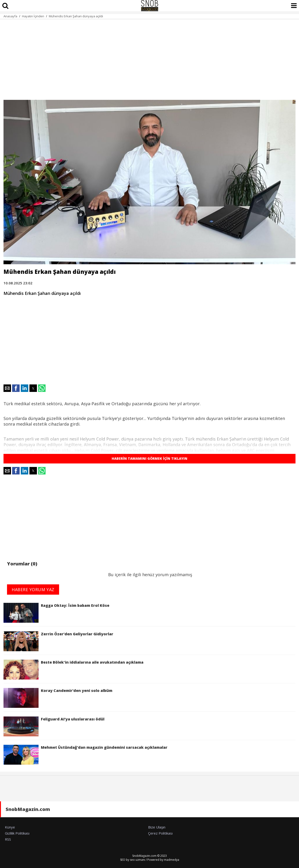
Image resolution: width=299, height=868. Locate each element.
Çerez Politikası (160, 833)
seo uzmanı (137, 860)
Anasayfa (10, 16)
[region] (149, 57)
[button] (7, 388)
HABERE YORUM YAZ (33, 590)
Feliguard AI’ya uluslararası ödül (54, 726)
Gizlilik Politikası (17, 833)
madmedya (172, 860)
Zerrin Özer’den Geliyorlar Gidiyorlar (58, 641)
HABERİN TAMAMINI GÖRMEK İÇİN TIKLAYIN (149, 458)
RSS (8, 839)
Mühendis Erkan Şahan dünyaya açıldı (77, 16)
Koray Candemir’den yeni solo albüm (58, 698)
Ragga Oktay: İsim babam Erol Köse (56, 613)
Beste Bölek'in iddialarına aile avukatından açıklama (73, 670)
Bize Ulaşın (157, 827)
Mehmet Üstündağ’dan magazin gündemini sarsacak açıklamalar (85, 755)
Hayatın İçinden (33, 16)
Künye (10, 827)
